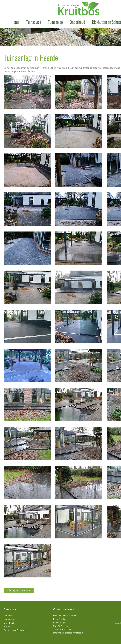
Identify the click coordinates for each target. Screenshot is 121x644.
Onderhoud (77, 22)
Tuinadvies (34, 22)
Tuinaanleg (55, 22)
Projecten (8, 627)
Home (15, 22)
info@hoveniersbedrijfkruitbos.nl (68, 633)
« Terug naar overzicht (19, 590)
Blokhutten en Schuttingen (16, 630)
